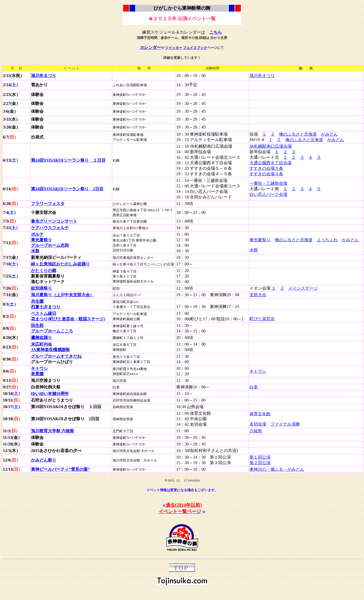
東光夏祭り (260, 240)
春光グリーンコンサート (54, 221)
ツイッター (174, 48)
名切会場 (258, 424)
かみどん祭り (44, 460)
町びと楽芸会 (262, 319)
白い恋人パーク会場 (268, 194)
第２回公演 (260, 463)
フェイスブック (195, 48)
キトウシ (258, 371)
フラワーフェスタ (48, 204)
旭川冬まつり (262, 76)
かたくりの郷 (44, 271)
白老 (254, 387)
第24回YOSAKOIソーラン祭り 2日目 (67, 189)
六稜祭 (256, 431)
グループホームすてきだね (56, 356)
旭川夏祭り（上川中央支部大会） (63, 295)
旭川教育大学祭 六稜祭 (53, 431)
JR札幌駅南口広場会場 (271, 146)
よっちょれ (327, 240)
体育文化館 (260, 414)
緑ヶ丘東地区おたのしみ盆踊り (60, 264)
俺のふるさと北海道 (298, 134)
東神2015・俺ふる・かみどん (277, 469)
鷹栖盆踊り (41, 338)
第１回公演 (260, 457)
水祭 (254, 250)
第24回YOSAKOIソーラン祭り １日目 (68, 160)
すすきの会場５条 (266, 168)
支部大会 (258, 295)
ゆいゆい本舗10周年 (50, 394)
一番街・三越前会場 (268, 183)
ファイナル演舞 (285, 424)
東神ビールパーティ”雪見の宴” (60, 469)
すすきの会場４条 (266, 174)
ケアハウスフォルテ (50, 228)
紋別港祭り (41, 288)
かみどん (329, 134)
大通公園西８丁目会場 (271, 163)
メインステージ (303, 288)
